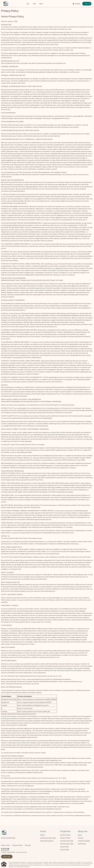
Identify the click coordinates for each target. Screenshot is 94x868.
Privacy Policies (17, 845)
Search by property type (48, 838)
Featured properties (47, 841)
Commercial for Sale (67, 841)
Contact (81, 838)
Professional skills (84, 841)
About (80, 835)
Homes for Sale (65, 835)
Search (43, 835)
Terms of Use (5, 845)
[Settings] (77, 4)
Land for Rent (65, 850)
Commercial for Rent (67, 844)
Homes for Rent (65, 838)
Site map (28, 845)
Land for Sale (64, 847)
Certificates (82, 844)
